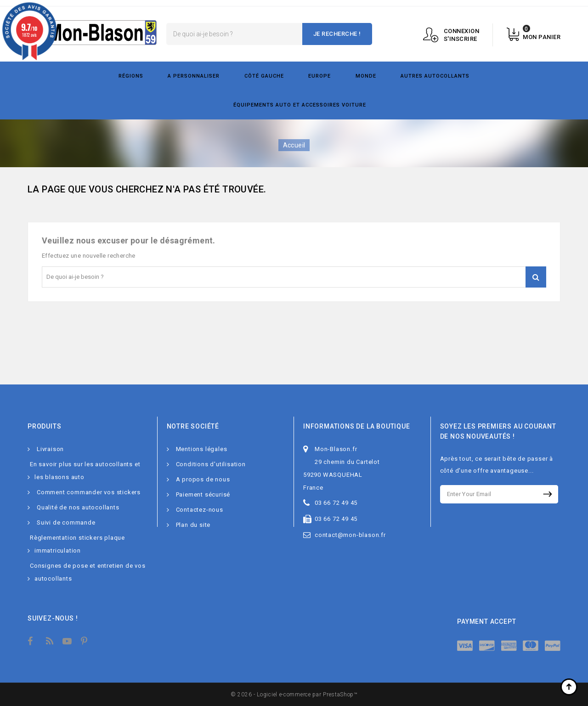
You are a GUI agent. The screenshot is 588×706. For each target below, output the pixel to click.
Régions (131, 76)
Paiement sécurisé (203, 494)
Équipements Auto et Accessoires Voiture (300, 105)
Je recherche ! (337, 34)
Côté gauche (264, 76)
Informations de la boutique (357, 426)
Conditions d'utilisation (211, 464)
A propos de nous (203, 479)
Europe (319, 76)
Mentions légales (202, 449)
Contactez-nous (200, 510)
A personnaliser (194, 76)
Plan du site (193, 525)
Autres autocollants (435, 76)
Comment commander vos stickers (89, 492)
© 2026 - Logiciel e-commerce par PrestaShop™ (294, 695)
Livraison (50, 449)
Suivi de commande (66, 522)
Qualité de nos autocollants (78, 507)
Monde (366, 76)
